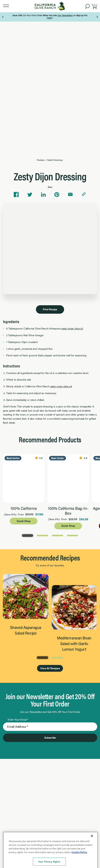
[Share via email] (70, 195)
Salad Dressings (55, 160)
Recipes (41, 160)
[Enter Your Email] (50, 727)
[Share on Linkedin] (43, 195)
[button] (6, 6)
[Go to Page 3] (58, 535)
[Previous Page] (3, 17)
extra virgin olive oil (72, 328)
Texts (49, 18)
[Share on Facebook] (16, 195)
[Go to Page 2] (42, 535)
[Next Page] (97, 17)
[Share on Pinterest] (57, 195)
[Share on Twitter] (30, 195)
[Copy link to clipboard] (84, 195)
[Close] (92, 851)
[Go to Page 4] (73, 535)
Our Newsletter (65, 15)
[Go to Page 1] (28, 535)
